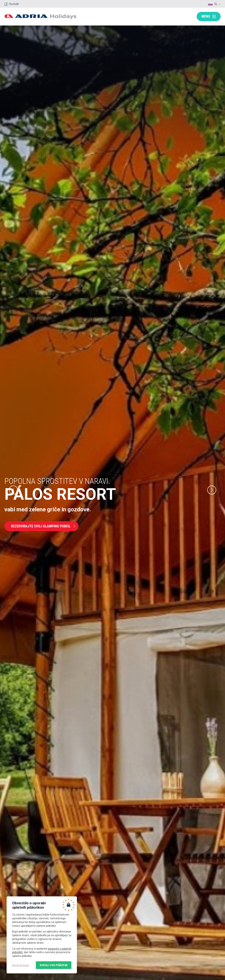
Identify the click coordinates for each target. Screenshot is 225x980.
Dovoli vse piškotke (54, 965)
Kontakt (14, 4)
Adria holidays (40, 17)
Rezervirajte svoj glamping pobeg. (41, 526)
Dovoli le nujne (20, 965)
